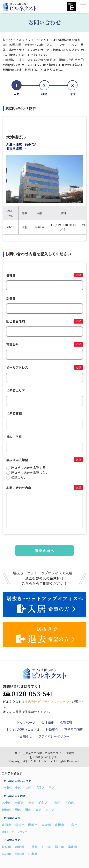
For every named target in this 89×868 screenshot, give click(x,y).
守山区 (50, 810)
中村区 (6, 788)
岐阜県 (6, 847)
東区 (28, 788)
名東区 (6, 803)
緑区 (18, 810)
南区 (38, 810)
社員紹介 (52, 729)
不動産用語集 (74, 729)
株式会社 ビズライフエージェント (48, 702)
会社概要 (48, 722)
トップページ (26, 722)
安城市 (46, 825)
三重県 (33, 847)
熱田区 (20, 803)
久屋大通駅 (14, 144)
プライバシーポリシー (54, 736)
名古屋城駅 (14, 148)
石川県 (46, 847)
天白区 (70, 803)
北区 (31, 803)
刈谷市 (20, 825)
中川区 (56, 803)
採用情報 (66, 722)
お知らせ (26, 736)
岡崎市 (33, 825)
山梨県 (33, 854)
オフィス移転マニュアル (23, 729)
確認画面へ (44, 550)
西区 (52, 788)
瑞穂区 (6, 810)
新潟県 (20, 854)
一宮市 (73, 825)
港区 (28, 810)
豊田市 (6, 825)
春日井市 (8, 832)
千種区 (40, 788)
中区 (18, 788)
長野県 (6, 854)
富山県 (73, 847)
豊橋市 (59, 825)
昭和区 (43, 803)
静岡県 (20, 847)
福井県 (59, 847)
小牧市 (23, 832)
